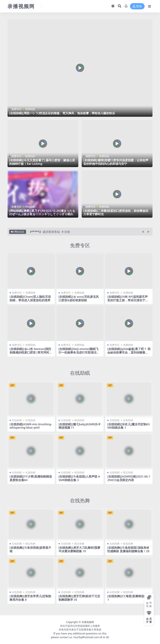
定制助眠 (128, 420)
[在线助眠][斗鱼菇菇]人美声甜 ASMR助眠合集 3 (79, 478)
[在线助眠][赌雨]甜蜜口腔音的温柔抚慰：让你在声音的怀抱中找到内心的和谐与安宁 (116, 162)
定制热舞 (30, 592)
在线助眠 (80, 373)
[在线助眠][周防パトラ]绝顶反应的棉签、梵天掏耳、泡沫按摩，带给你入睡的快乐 (62, 113)
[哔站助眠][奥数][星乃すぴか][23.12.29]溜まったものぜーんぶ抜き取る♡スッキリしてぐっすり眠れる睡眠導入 (43, 214)
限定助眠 (128, 472)
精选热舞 (128, 543)
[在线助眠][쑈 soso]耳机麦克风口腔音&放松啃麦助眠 (79, 298)
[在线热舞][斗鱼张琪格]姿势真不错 (30, 549)
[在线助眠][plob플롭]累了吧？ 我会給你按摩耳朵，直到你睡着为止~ (129, 352)
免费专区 (16, 109)
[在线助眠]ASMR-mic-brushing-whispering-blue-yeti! (31, 426)
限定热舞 (30, 543)
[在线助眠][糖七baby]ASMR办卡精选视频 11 (80, 426)
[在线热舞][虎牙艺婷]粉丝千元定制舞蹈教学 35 (79, 597)
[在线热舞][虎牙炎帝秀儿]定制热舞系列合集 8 (30, 597)
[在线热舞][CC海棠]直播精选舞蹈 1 (129, 597)
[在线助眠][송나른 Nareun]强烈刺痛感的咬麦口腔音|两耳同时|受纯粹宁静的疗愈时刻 (30, 352)
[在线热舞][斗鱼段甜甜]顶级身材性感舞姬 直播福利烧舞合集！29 (128, 549)
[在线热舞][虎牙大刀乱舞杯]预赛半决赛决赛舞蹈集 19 (79, 549)
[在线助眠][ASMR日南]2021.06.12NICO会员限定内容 (129, 478)
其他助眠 (17, 420)
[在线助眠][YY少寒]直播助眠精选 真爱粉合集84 (31, 478)
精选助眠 (79, 420)
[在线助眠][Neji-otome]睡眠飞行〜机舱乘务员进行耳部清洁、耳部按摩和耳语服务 (79, 352)
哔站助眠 (30, 207)
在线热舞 (80, 500)
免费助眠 (30, 109)
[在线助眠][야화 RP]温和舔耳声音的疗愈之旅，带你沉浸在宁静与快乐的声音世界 (128, 300)
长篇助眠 (30, 472)
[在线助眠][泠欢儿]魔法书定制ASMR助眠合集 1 (129, 426)
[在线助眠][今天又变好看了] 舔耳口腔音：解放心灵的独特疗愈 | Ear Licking (42, 162)
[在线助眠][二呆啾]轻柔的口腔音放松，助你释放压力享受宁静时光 (116, 212)
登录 (137, 6)
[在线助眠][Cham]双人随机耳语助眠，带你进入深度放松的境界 (30, 298)
